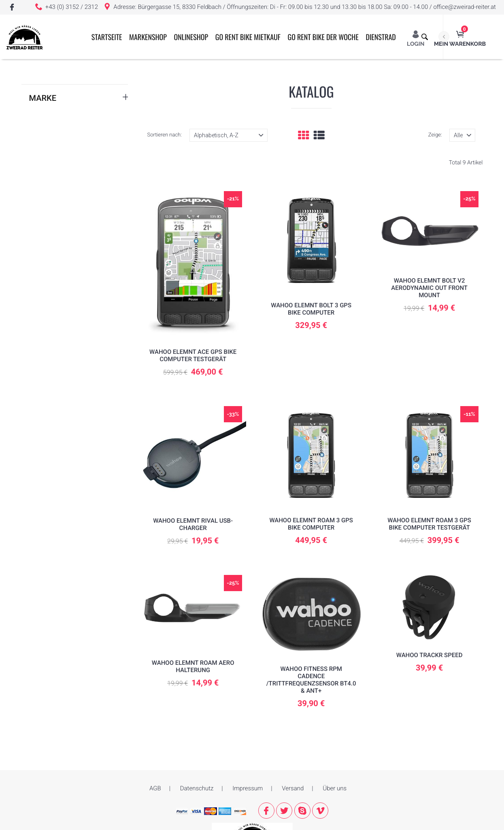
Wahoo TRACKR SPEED (430, 655)
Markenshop (157, 82)
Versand (293, 789)
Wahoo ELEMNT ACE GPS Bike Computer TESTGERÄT (193, 355)
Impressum (248, 789)
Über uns (335, 789)
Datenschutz (197, 789)
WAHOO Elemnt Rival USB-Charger (193, 524)
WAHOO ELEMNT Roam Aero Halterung (193, 666)
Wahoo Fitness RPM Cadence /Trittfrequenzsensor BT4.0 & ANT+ (311, 680)
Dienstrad (390, 82)
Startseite (116, 82)
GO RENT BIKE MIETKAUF (257, 82)
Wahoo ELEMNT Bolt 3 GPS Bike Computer (311, 309)
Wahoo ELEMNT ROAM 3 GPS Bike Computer (311, 524)
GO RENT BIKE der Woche (332, 82)
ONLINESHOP (200, 82)
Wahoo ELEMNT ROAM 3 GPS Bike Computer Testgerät (429, 524)
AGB (155, 789)
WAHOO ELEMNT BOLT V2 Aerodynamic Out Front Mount (429, 288)
